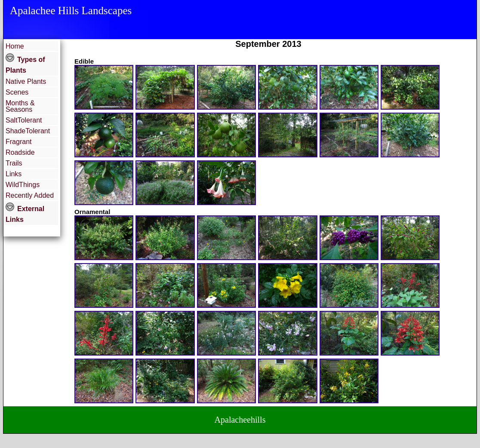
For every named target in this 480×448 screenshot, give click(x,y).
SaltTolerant (24, 120)
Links (14, 174)
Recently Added (30, 195)
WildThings (23, 185)
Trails (14, 163)
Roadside (20, 152)
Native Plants (26, 81)
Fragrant (18, 142)
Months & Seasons (20, 106)
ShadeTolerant (28, 131)
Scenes (17, 92)
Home (15, 46)
